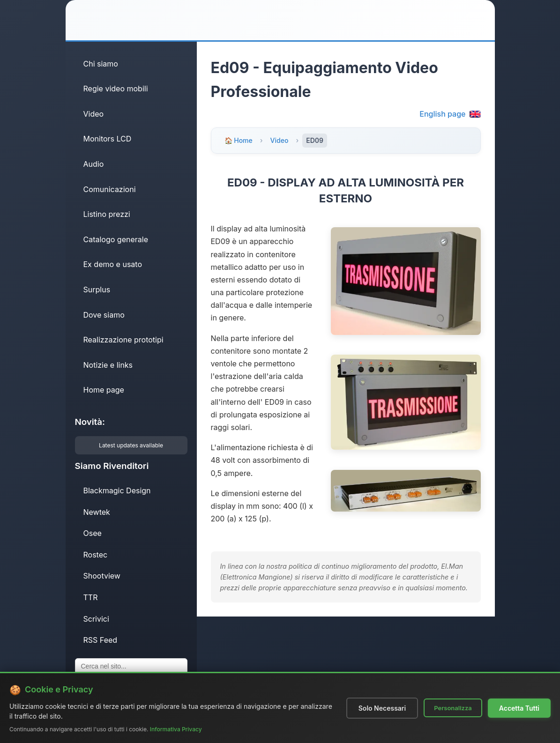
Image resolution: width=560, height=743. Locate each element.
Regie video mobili (116, 89)
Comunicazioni (110, 189)
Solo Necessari (382, 708)
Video (94, 114)
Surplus (97, 290)
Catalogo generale (116, 239)
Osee (93, 533)
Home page (104, 390)
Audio (94, 164)
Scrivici (96, 619)
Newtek (97, 512)
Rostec (96, 555)
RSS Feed (101, 640)
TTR (91, 597)
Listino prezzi (107, 214)
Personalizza (453, 708)
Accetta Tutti (519, 708)
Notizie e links (108, 365)
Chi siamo (101, 64)
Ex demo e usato (113, 264)
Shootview (102, 576)
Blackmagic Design (117, 490)
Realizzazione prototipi (123, 340)
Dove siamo (104, 315)
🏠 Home (239, 140)
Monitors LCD (108, 139)
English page (450, 114)
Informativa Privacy (176, 729)
